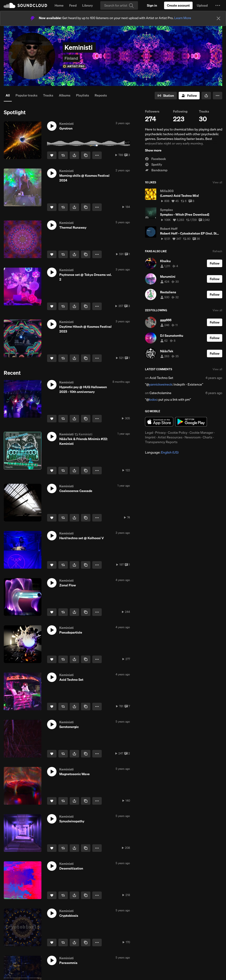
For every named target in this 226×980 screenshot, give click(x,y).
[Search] (119, 5)
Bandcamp (156, 170)
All (8, 95)
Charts (208, 437)
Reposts (101, 95)
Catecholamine (160, 393)
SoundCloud (25, 5)
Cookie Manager (201, 433)
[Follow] (189, 96)
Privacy (160, 433)
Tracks (48, 95)
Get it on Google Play (191, 422)
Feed (73, 5)
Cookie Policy (178, 433)
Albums (65, 95)
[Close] (218, 18)
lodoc (153, 400)
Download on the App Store (159, 422)
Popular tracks (26, 95)
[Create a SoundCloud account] (178, 5)
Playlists (83, 95)
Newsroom (193, 437)
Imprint (150, 437)
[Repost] (63, 155)
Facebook (155, 159)
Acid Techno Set (161, 378)
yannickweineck (161, 384)
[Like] (52, 155)
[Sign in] (152, 5)
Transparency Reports (161, 442)
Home (59, 5)
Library (87, 5)
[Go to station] (166, 96)
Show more (153, 150)
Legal (149, 433)
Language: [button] (162, 452)
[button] (218, 5)
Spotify (153, 164)
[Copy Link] (86, 155)
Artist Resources (170, 437)
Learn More (183, 18)
